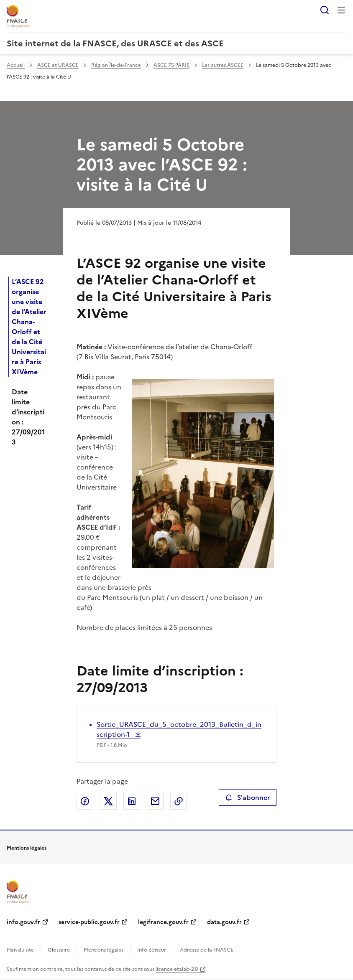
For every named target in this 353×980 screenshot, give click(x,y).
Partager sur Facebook (85, 801)
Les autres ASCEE (223, 65)
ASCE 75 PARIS (171, 65)
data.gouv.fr (224, 922)
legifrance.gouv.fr (163, 922)
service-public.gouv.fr (89, 922)
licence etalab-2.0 (177, 969)
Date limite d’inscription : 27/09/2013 (28, 417)
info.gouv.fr (23, 922)
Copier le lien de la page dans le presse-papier (179, 801)
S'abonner (247, 797)
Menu (341, 10)
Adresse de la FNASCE (207, 950)
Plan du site (20, 950)
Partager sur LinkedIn (132, 801)
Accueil (16, 65)
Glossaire (59, 950)
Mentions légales (104, 950)
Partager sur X (108, 801)
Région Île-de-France (116, 65)
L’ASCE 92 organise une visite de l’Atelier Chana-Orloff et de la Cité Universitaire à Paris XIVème (29, 327)
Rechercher (325, 10)
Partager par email (155, 801)
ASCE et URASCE (58, 65)
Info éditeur (152, 950)
